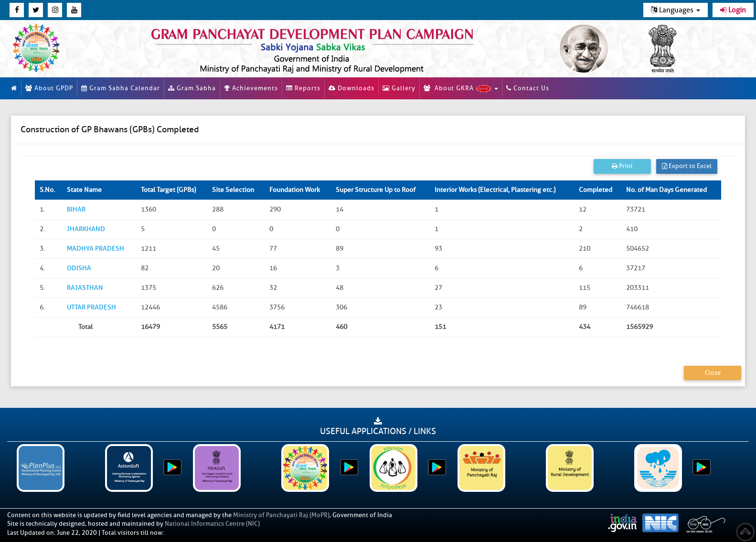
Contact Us (528, 88)
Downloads (351, 88)
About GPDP (49, 88)
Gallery (399, 88)
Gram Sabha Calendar (121, 88)
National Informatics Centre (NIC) (212, 524)
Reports (303, 88)
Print (622, 166)
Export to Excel (687, 166)
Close (713, 373)
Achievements (251, 88)
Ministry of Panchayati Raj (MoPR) (281, 515)
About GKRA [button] (461, 88)
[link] (336, 49)
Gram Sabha (192, 88)
